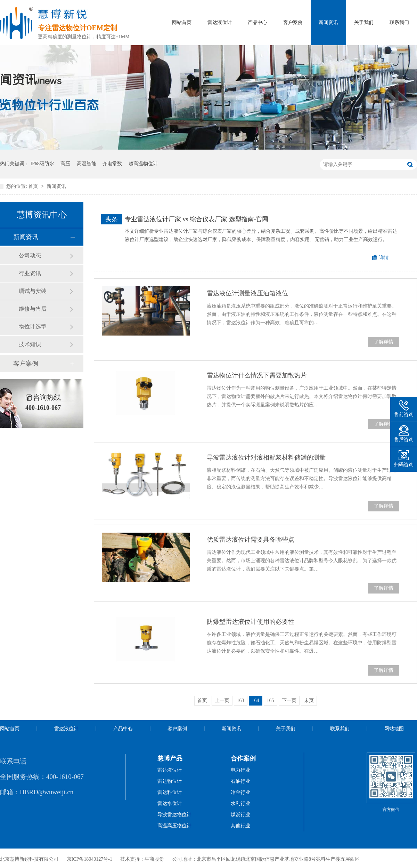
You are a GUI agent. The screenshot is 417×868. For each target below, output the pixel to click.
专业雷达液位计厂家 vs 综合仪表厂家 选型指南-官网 (197, 219)
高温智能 (87, 164)
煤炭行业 (240, 815)
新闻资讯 (328, 22)
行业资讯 (30, 273)
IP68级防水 (42, 164)
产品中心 (257, 22)
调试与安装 (33, 291)
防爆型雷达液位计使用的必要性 (251, 622)
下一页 (289, 700)
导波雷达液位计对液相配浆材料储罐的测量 (266, 457)
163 (241, 700)
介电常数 (112, 164)
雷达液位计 (220, 22)
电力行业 (240, 770)
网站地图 (394, 729)
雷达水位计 (170, 803)
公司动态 (30, 256)
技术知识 (30, 344)
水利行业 (240, 803)
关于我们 (364, 22)
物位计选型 (33, 327)
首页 (34, 186)
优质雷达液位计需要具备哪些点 (251, 540)
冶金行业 (240, 792)
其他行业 (240, 826)
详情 (384, 258)
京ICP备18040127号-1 (89, 859)
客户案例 (293, 22)
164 (256, 700)
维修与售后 (33, 309)
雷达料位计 (170, 792)
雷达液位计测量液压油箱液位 (247, 293)
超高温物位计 (143, 164)
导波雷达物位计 (174, 815)
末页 (309, 700)
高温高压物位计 (174, 826)
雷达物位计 (170, 781)
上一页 (222, 700)
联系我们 (399, 22)
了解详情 (384, 342)
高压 (65, 164)
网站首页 (182, 22)
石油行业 (240, 781)
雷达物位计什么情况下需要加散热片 (257, 375)
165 (271, 700)
